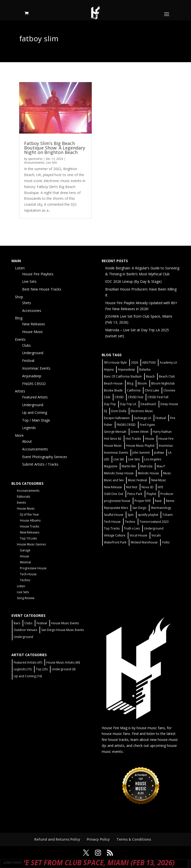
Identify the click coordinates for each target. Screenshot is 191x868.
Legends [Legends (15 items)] (23, 669)
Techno (25, 580)
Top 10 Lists (28, 538)
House (24, 556)
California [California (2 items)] (134, 390)
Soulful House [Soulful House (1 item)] (114, 515)
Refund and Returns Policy (57, 839)
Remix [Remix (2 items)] (170, 501)
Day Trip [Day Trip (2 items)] (110, 404)
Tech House (28, 574)
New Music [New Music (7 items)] (159, 480)
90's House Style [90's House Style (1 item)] (115, 362)
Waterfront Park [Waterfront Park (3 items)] (115, 542)
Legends (29, 428)
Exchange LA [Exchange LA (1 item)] (143, 418)
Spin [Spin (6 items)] (131, 515)
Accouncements (34, 163)
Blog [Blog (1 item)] (130, 383)
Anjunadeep (32, 376)
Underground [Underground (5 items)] (154, 528)
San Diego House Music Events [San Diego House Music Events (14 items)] (63, 630)
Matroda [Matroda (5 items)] (146, 466)
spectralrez (35, 159)
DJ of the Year (29, 514)
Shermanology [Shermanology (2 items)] (161, 508)
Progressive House (33, 568)
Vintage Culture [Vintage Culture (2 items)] (115, 535)
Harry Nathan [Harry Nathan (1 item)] (162, 432)
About (27, 441)
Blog (19, 318)
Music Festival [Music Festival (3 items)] (137, 480)
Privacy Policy (98, 839)
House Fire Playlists (38, 274)
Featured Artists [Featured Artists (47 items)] (28, 662)
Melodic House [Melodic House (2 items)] (148, 473)
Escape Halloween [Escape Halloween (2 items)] (117, 418)
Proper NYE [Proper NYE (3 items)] (143, 501)
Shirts (27, 303)
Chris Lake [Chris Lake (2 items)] (152, 390)
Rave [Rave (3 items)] (158, 501)
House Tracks (29, 526)
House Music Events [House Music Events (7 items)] (65, 623)
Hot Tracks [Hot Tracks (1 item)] (133, 439)
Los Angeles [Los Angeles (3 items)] (153, 459)
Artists (20, 391)
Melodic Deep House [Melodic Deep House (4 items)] (119, 473)
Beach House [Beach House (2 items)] (113, 383)
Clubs (26, 345)
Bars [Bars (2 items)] (17, 623)
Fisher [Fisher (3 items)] (108, 425)
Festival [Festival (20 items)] (161, 418)
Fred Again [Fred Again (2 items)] (147, 425)
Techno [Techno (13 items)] (130, 522)
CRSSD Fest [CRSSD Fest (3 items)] (136, 397)
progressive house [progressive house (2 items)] (117, 501)
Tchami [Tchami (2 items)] (167, 515)
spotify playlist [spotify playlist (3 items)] (148, 515)
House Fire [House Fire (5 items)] (166, 439)
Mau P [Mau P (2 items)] (161, 466)
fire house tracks (115, 740)
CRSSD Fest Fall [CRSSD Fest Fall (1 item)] (158, 397)
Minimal (25, 562)
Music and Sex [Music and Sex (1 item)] (114, 480)
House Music (33, 332)
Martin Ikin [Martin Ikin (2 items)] (129, 466)
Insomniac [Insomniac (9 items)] (166, 446)
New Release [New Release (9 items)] (113, 487)
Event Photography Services (45, 457)
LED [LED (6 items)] (107, 459)
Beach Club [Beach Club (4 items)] (167, 376)
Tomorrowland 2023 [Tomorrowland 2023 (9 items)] (154, 522)
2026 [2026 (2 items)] (135, 362)
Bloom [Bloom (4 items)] (142, 383)
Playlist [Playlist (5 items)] (151, 494)
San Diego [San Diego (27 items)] (139, 508)
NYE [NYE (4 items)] (160, 487)
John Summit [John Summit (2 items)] (141, 453)
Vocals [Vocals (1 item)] (156, 535)
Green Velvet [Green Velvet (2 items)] (140, 432)
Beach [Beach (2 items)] (150, 376)
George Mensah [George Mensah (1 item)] (115, 432)
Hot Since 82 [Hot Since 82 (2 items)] (113, 439)
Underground (33, 353)
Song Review (26, 598)
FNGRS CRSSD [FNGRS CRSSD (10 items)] (126, 425)
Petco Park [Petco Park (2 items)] (135, 494)
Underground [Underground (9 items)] (64, 669)
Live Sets (51, 163)
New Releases (34, 324)
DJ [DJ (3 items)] (105, 411)
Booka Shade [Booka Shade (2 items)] (113, 390)
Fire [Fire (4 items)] (173, 418)
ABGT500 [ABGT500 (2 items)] (149, 362)
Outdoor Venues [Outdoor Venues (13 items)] (25, 630)
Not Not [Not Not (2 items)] (132, 487)
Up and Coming (35, 412)
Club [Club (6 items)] (107, 397)
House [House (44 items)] (150, 439)
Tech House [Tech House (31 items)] (112, 522)
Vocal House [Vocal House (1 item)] (138, 535)
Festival (28, 361)
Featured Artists (35, 397)
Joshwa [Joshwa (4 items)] (159, 453)
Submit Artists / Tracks (40, 464)
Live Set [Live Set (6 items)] (119, 459)
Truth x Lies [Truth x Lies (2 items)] (132, 528)
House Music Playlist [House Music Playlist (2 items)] (140, 446)
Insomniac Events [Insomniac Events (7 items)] (116, 453)
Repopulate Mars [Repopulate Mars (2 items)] (116, 508)
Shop (19, 297)
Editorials (24, 497)
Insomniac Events (36, 368)
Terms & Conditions (134, 839)
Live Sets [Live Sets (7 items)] (134, 459)
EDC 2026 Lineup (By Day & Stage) (133, 281)
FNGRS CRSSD (34, 384)
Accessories (32, 311)
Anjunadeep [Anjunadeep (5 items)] (126, 369)
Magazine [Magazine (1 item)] (111, 466)
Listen (20, 268)
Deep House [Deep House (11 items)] (169, 404)
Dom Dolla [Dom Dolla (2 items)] (119, 411)
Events (20, 339)
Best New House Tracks (42, 289)
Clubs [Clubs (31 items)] (28, 623)
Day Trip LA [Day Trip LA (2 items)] (128, 404)
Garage (25, 550)
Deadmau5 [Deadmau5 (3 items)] (148, 404)
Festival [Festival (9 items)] (42, 623)
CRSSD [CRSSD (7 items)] (119, 397)
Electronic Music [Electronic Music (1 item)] (142, 411)
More (19, 435)
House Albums (30, 520)
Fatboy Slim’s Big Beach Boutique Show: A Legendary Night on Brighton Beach (55, 148)
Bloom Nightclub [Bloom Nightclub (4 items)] (163, 383)
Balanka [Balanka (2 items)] (145, 369)
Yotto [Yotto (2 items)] (166, 542)
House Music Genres (31, 544)
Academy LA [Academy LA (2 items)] (168, 362)
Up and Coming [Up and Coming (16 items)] (28, 676)
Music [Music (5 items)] (167, 473)
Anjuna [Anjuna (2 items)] (109, 369)
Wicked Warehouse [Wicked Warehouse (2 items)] (144, 542)
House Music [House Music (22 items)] (113, 446)
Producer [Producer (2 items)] (167, 494)
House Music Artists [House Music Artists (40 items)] (63, 662)
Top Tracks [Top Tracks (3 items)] (112, 528)
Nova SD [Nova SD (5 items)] (147, 487)
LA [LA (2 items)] (170, 453)
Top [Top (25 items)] (42, 669)
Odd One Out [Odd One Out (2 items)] (114, 494)
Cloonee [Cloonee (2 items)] (169, 390)
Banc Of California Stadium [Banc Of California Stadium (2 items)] (123, 376)
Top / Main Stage (36, 420)
